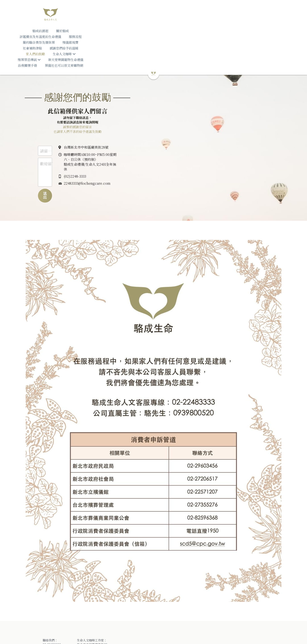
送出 (121, 165)
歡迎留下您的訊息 (98, 135)
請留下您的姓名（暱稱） (104, 122)
